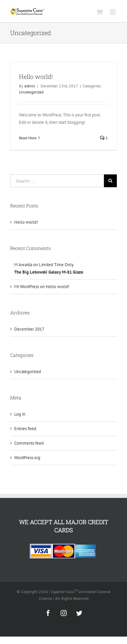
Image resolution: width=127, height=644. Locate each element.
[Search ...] (57, 181)
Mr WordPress (27, 287)
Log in (20, 414)
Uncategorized (31, 92)
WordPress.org (27, 458)
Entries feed (25, 429)
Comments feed (29, 443)
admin (30, 86)
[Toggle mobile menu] (113, 12)
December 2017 (29, 329)
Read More (28, 138)
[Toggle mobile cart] (100, 12)
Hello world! (36, 77)
